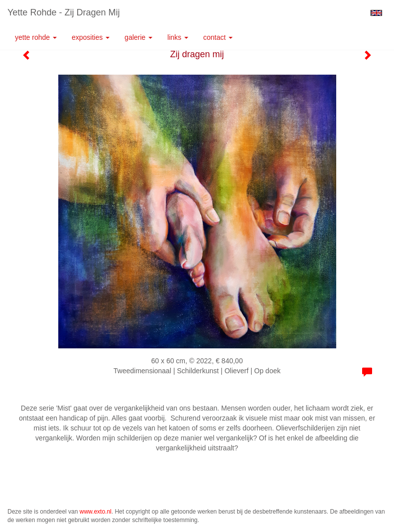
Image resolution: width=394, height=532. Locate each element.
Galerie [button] (138, 37)
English (376, 13)
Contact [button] (218, 37)
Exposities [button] (91, 37)
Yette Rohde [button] (36, 37)
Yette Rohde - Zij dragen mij (64, 12)
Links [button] (178, 37)
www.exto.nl (96, 512)
